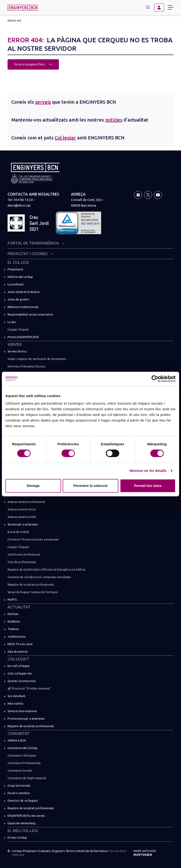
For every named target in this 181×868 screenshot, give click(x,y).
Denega (33, 486)
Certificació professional (24, 554)
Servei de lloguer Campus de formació (33, 592)
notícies (114, 120)
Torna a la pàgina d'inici (33, 64)
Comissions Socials (20, 771)
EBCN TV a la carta (20, 644)
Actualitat (19, 607)
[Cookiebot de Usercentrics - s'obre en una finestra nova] (155, 379)
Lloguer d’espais (18, 329)
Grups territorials (19, 786)
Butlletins (14, 621)
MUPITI (12, 600)
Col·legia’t (19, 659)
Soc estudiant (16, 696)
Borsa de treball (18, 532)
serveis (43, 102)
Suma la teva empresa (22, 711)
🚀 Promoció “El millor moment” (29, 688)
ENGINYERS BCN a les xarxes (26, 816)
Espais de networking (21, 823)
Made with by (145, 853)
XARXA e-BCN (17, 740)
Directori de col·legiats (23, 801)
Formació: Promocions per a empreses (33, 539)
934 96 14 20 (23, 200)
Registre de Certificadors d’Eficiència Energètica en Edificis (46, 570)
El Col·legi (18, 262)
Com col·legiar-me (20, 673)
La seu (12, 322)
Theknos (13, 629)
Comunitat (19, 734)
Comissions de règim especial (27, 778)
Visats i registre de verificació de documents (37, 359)
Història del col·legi (20, 277)
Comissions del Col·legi (22, 748)
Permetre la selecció (90, 486)
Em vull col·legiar (19, 666)
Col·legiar (65, 138)
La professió (16, 284)
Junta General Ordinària (24, 292)
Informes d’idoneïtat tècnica (26, 366)
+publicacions (16, 637)
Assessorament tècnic (22, 509)
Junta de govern (18, 299)
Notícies (13, 614)
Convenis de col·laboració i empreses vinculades (39, 577)
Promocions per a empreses (26, 719)
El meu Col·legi (23, 831)
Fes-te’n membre (19, 793)
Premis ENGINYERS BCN (23, 337)
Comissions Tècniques (22, 756)
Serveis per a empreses (23, 524)
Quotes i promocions (22, 681)
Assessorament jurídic (22, 517)
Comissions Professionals (24, 763)
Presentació (15, 269)
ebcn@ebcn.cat (19, 205)
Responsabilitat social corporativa (30, 314)
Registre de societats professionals (31, 585)
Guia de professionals (22, 562)
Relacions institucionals (23, 307)
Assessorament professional (26, 502)
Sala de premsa (18, 652)
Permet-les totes (148, 486)
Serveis (15, 344)
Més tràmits (15, 704)
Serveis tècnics (17, 351)
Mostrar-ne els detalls (148, 471)
